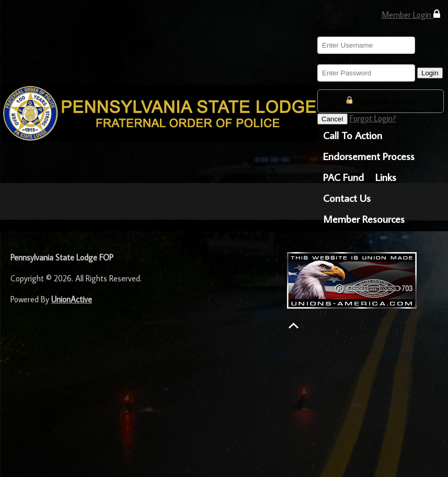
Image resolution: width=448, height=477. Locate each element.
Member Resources (364, 219)
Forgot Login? (373, 118)
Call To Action (353, 135)
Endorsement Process (369, 156)
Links (386, 177)
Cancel (332, 119)
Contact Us (347, 198)
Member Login (411, 14)
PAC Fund (343, 177)
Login (430, 73)
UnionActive (72, 299)
